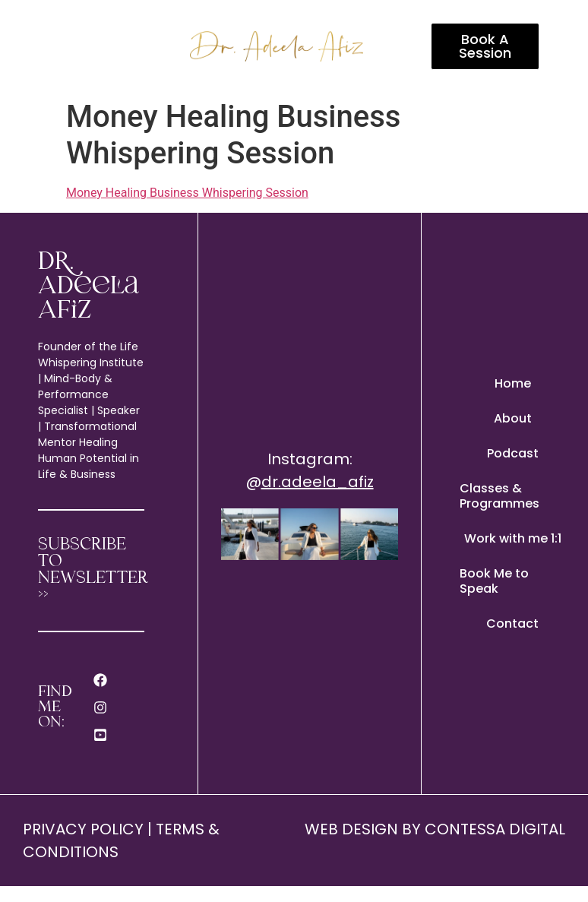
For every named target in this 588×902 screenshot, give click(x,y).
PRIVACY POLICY (83, 829)
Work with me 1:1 (513, 538)
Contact (512, 623)
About (513, 418)
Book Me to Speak (494, 581)
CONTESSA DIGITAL (495, 829)
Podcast (513, 453)
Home (513, 383)
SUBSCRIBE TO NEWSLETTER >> (93, 570)
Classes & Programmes (499, 496)
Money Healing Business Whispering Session (187, 193)
